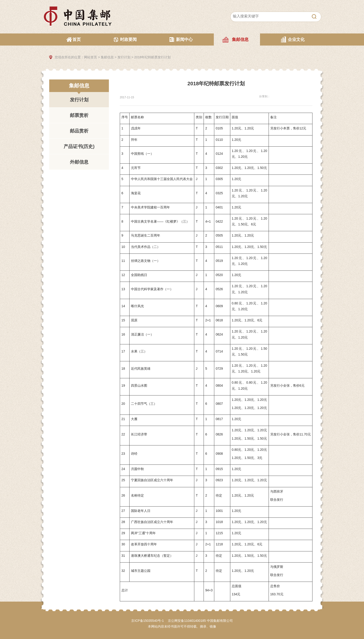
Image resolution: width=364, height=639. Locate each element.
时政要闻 (128, 40)
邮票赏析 (79, 115)
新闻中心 (184, 40)
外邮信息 (79, 162)
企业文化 (296, 40)
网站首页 (91, 57)
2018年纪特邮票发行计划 (152, 57)
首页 (77, 40)
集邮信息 (240, 40)
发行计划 (124, 57)
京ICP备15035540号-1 (147, 621)
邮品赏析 (79, 131)
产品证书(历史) (79, 146)
